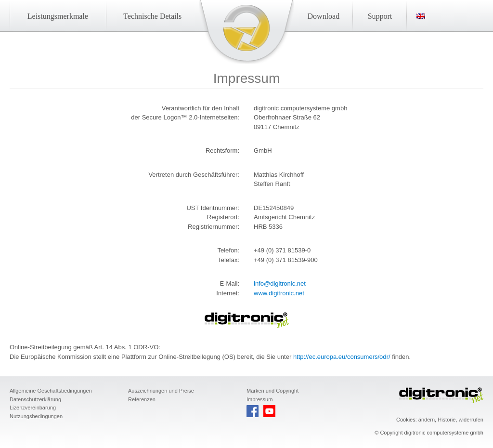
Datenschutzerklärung (35, 399)
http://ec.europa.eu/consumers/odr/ (342, 357)
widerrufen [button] (471, 420)
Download (324, 16)
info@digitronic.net (280, 283)
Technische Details (152, 16)
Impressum (259, 399)
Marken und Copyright (272, 391)
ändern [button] (427, 420)
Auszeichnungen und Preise (161, 391)
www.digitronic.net (279, 293)
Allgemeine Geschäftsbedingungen (51, 391)
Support (380, 16)
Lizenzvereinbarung (33, 408)
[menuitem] (433, 16)
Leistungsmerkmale (58, 16)
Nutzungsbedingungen (36, 416)
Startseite (246, 28)
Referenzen (142, 399)
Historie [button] (447, 420)
